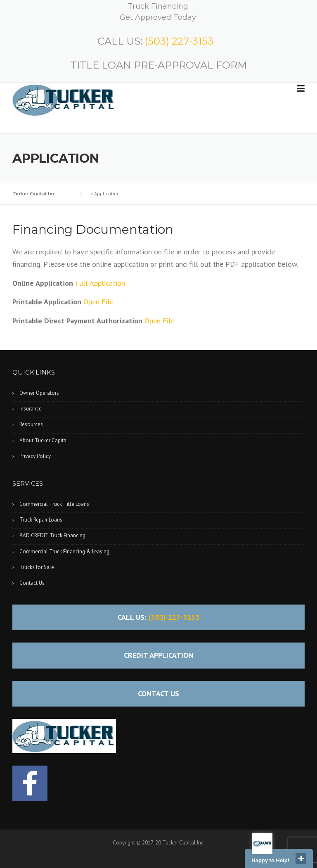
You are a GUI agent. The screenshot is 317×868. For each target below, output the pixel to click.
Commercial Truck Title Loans (54, 504)
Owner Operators (39, 393)
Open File (98, 302)
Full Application (100, 283)
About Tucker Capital (44, 440)
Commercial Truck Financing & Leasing (64, 551)
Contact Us (32, 583)
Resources (31, 424)
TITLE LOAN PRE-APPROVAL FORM (158, 65)
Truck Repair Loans (41, 520)
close (301, 859)
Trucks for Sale (37, 567)
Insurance (31, 409)
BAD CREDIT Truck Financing (52, 535)
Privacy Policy (35, 456)
